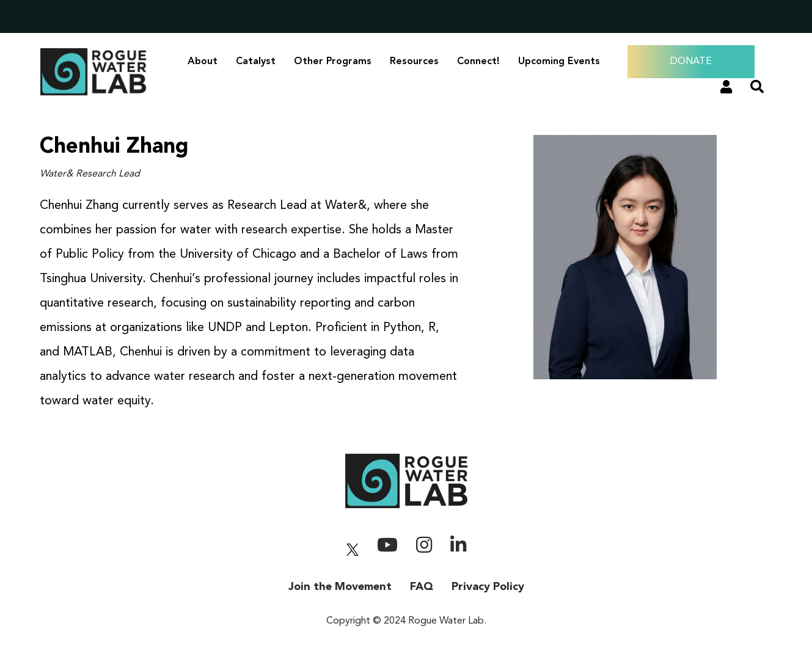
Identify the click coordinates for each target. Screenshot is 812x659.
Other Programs (333, 62)
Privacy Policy (488, 587)
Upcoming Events (559, 62)
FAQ (422, 587)
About (203, 62)
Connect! (478, 62)
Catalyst (256, 62)
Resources (414, 62)
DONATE (691, 62)
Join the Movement (340, 587)
